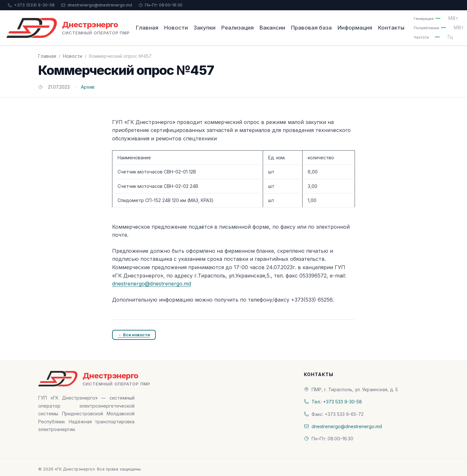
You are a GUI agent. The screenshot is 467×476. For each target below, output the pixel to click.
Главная (147, 28)
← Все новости (134, 335)
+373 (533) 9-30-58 (31, 5)
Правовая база (311, 28)
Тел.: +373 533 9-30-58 (337, 402)
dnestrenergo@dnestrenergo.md (97, 5)
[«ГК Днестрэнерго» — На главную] (68, 28)
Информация (355, 28)
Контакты (391, 28)
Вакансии (272, 28)
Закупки (205, 28)
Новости (176, 28)
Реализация (238, 28)
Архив (88, 87)
